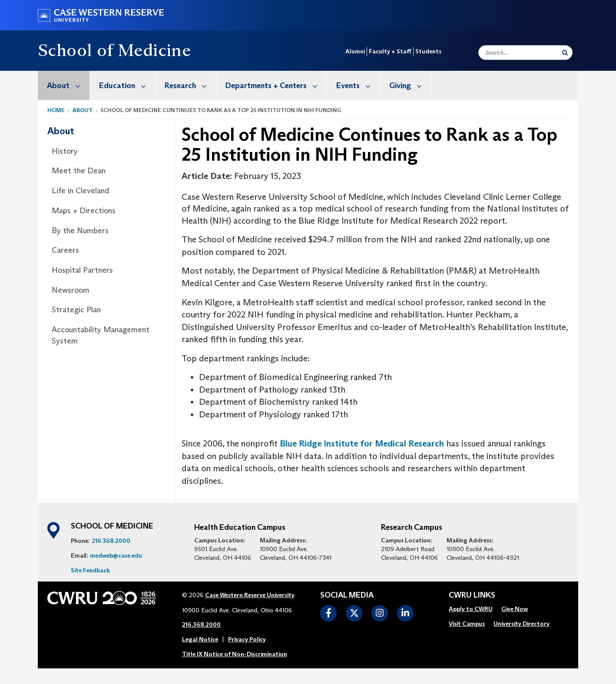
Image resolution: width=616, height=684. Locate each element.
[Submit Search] (565, 53)
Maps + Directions (84, 211)
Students (428, 51)
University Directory (522, 624)
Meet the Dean (79, 171)
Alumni (355, 51)
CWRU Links (472, 595)
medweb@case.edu (116, 555)
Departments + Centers (276, 85)
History (65, 151)
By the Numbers (80, 231)
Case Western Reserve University (250, 595)
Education (127, 85)
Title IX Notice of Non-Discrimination (235, 654)
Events (358, 85)
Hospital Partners (82, 270)
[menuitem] (64, 85)
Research (190, 85)
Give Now (515, 609)
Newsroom (71, 290)
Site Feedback (90, 570)
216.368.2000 (111, 541)
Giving (410, 85)
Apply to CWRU (471, 609)
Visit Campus (467, 624)
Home (56, 110)
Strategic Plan (76, 310)
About (68, 85)
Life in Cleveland (80, 191)
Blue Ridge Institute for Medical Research (362, 443)
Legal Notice (200, 639)
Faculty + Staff (390, 51)
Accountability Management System (101, 335)
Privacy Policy (247, 639)
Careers (65, 250)
